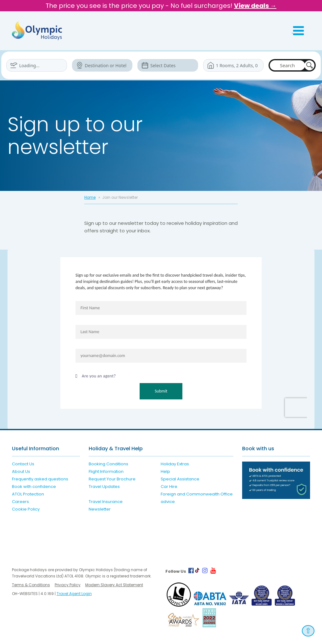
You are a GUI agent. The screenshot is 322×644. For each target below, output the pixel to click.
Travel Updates (104, 487)
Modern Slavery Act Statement (114, 585)
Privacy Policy (68, 585)
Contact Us (23, 464)
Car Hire (169, 487)
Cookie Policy (26, 509)
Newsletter (100, 509)
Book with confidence (34, 487)
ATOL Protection (28, 494)
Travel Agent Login (74, 594)
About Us (21, 471)
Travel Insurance (106, 502)
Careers (20, 502)
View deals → (255, 6)
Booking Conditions (108, 464)
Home (90, 197)
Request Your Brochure (112, 479)
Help (165, 471)
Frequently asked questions (40, 479)
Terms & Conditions (31, 585)
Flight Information (106, 471)
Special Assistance (180, 479)
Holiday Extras (175, 464)
